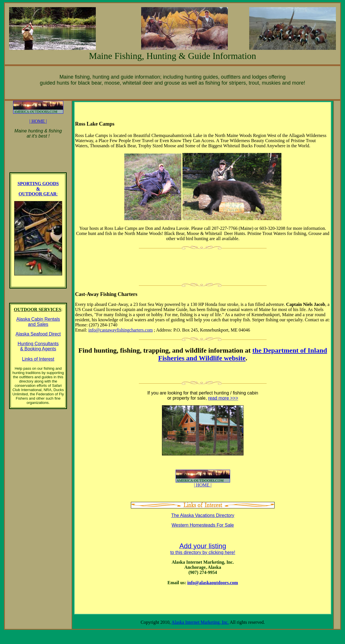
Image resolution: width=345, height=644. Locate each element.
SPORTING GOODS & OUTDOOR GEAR (38, 189)
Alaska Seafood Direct (38, 334)
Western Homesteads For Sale (203, 525)
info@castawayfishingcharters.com (121, 330)
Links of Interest (38, 359)
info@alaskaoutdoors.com (213, 583)
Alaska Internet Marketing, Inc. (200, 622)
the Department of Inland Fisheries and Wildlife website (243, 354)
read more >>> (223, 398)
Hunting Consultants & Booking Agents (38, 346)
